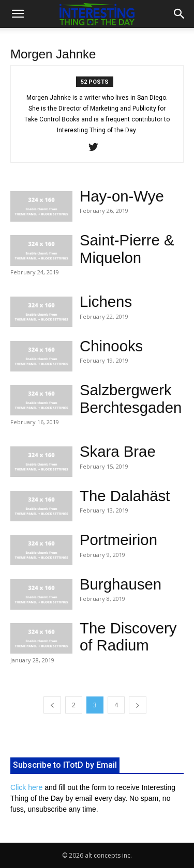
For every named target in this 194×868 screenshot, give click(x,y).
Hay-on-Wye (122, 196)
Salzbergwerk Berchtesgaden (131, 398)
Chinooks (111, 346)
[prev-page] (52, 705)
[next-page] (138, 705)
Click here (26, 787)
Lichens (106, 301)
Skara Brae (118, 451)
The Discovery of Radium (128, 637)
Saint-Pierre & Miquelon (127, 249)
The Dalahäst (125, 496)
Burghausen (121, 584)
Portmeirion (118, 540)
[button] (18, 14)
